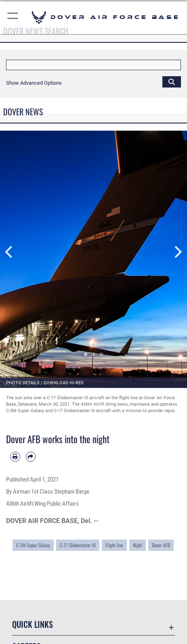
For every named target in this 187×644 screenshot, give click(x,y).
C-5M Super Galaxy (33, 545)
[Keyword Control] (93, 65)
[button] (13, 17)
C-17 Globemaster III (78, 545)
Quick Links (33, 624)
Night (138, 545)
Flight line (114, 545)
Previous (9, 252)
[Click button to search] (172, 81)
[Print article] (15, 457)
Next (178, 252)
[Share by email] (31, 457)
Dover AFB (161, 545)
